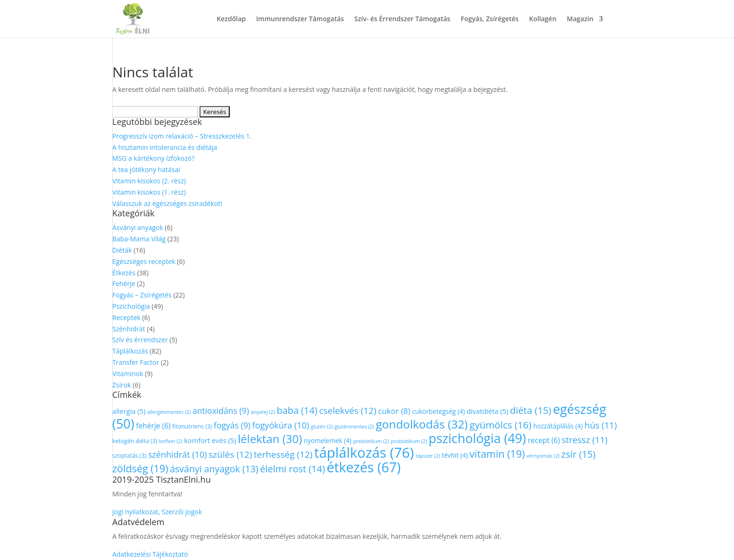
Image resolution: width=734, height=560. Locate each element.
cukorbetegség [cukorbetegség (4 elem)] (438, 411)
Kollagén (542, 19)
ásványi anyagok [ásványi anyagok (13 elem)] (214, 469)
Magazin (580, 19)
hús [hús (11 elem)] (601, 425)
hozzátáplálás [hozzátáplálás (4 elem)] (558, 426)
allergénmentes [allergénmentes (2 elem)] (169, 412)
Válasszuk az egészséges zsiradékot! (167, 203)
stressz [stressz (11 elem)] (585, 440)
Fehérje (124, 284)
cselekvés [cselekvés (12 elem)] (347, 411)
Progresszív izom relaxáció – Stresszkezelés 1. (182, 136)
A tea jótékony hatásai (146, 169)
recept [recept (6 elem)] (544, 440)
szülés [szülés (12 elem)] (230, 454)
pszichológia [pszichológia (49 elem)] (477, 438)
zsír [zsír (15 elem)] (579, 454)
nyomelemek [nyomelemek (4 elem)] (328, 441)
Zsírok (122, 385)
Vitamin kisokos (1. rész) (149, 192)
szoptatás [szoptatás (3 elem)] (129, 456)
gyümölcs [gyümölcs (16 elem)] (500, 425)
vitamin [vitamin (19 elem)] (497, 454)
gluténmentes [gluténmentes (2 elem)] (354, 427)
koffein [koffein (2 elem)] (171, 441)
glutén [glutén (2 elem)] (322, 427)
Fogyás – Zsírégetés (142, 295)
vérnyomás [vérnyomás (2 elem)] (543, 456)
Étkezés (124, 273)
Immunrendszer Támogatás (300, 19)
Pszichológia (131, 306)
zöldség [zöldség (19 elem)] (140, 468)
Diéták (122, 250)
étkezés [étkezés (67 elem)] (363, 467)
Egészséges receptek (144, 261)
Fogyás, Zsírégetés (490, 19)
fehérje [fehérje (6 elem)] (153, 426)
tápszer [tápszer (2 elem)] (428, 456)
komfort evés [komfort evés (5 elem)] (210, 440)
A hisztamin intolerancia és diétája (165, 147)
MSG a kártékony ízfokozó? (153, 158)
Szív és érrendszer (140, 340)
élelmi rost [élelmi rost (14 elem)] (292, 469)
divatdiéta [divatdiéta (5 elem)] (487, 411)
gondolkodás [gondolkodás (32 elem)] (421, 424)
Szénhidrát (129, 329)
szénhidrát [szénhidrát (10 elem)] (178, 454)
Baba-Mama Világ (139, 239)
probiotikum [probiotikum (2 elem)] (409, 441)
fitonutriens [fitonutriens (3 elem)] (192, 426)
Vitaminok (128, 374)
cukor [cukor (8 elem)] (394, 411)
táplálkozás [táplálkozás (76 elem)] (364, 453)
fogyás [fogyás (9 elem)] (232, 425)
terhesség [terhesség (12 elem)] (283, 454)
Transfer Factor (136, 362)
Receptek (126, 317)
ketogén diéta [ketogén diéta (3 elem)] (135, 441)
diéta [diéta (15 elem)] (530, 410)
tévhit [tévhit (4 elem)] (455, 455)
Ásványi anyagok (138, 227)
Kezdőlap (231, 19)
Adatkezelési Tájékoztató (150, 554)
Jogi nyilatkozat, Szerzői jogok (157, 512)
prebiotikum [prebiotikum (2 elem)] (371, 441)
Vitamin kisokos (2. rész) (149, 181)
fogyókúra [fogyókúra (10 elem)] (281, 425)
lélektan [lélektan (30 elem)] (270, 439)
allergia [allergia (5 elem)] (129, 411)
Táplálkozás (130, 351)
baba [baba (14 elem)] (297, 410)
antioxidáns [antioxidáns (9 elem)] (221, 411)
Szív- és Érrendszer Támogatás (402, 19)
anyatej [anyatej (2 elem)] (263, 412)
